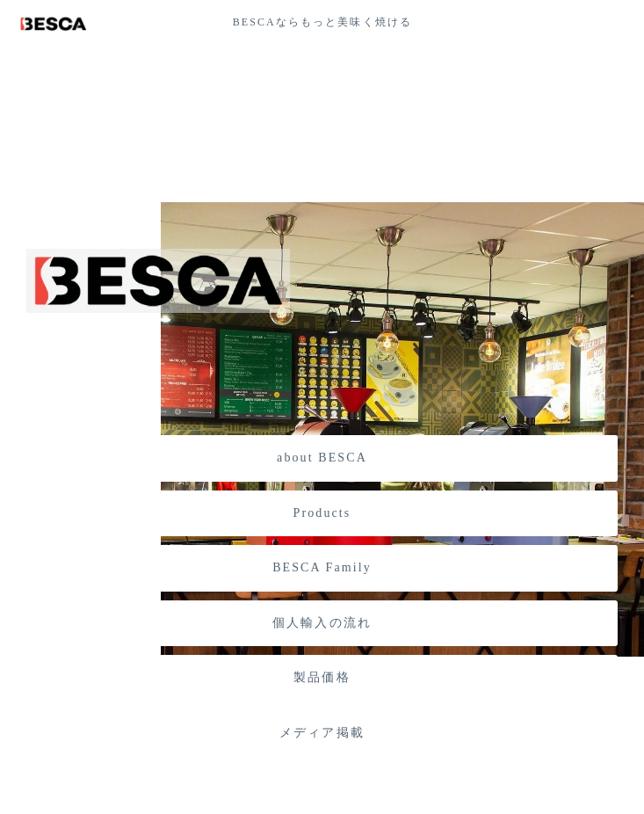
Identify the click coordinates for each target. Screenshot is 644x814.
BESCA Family (322, 567)
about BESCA (322, 458)
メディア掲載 (322, 733)
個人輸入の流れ (322, 623)
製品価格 (322, 677)
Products (322, 513)
